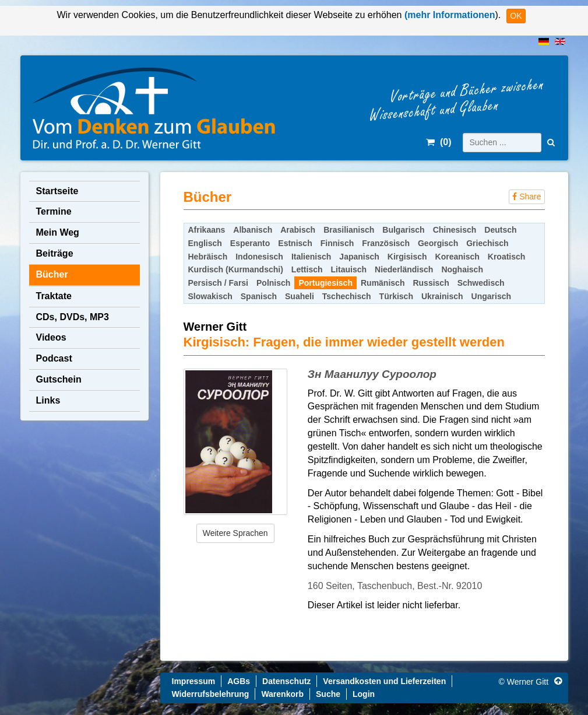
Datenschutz (286, 681)
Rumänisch (383, 283)
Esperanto (250, 243)
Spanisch (259, 296)
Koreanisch (457, 257)
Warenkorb (282, 694)
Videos (51, 337)
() (439, 142)
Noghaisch (462, 269)
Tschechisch (347, 296)
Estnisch (295, 243)
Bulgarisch (403, 230)
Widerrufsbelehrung (211, 694)
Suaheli (300, 296)
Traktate (54, 296)
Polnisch (273, 283)
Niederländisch (404, 269)
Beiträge (55, 253)
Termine (54, 211)
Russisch (431, 283)
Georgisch (438, 243)
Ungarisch (491, 296)
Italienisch (311, 257)
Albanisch (253, 230)
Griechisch (487, 243)
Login (364, 694)
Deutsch (500, 230)
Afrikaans (207, 230)
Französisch (386, 243)
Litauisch (349, 269)
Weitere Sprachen (235, 533)
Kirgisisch (407, 257)
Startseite (57, 191)
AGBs (239, 681)
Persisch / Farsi (219, 283)
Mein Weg (58, 232)
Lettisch (307, 269)
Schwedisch (481, 283)
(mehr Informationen (448, 15)
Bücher (52, 274)
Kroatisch (507, 257)
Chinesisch (455, 230)
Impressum (194, 681)
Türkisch (396, 296)
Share (527, 197)
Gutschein (59, 379)
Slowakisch (210, 296)
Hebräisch (208, 257)
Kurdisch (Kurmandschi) (236, 269)
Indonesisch (259, 257)
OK (516, 16)
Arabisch (298, 230)
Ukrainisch (442, 296)
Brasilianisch (349, 230)
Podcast (54, 358)
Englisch (205, 243)
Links (48, 400)
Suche (328, 694)
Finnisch (337, 243)
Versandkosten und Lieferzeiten (384, 681)
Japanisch (359, 257)
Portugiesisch (325, 283)
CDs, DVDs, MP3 (73, 317)
